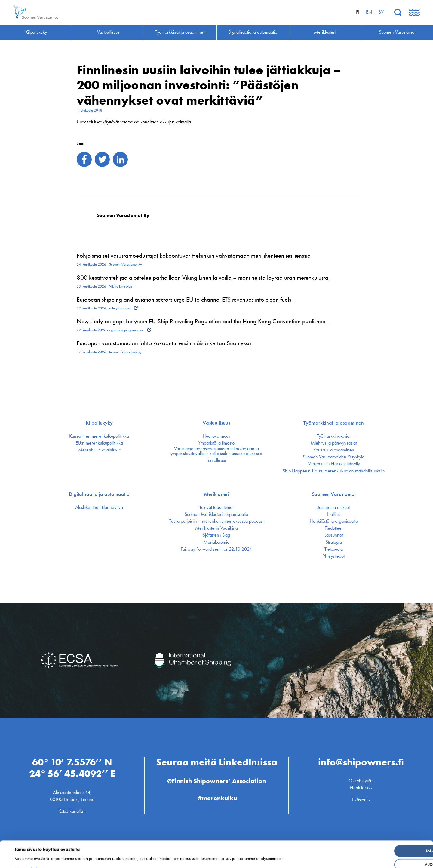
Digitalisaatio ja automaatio (99, 494)
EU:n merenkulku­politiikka (99, 443)
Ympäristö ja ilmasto (216, 443)
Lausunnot (334, 535)
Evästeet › (361, 797)
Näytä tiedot (28, 859)
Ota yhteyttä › (361, 779)
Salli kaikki (384, 840)
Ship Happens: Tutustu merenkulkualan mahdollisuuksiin (334, 471)
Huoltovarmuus (216, 436)
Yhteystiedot (334, 556)
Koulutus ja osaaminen (334, 450)
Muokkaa (384, 854)
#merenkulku (217, 796)
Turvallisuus (216, 460)
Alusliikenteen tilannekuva (99, 507)
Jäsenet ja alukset (334, 507)
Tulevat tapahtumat (216, 507)
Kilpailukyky (99, 423)
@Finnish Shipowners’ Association (216, 779)
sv (381, 12)
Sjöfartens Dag (216, 535)
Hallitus (334, 514)
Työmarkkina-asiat (334, 436)
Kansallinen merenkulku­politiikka (99, 436)
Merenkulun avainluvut (99, 450)
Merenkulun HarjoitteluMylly (334, 464)
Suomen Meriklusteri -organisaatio (216, 514)
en (369, 12)
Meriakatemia (216, 542)
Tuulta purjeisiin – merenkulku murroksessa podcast (216, 521)
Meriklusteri (216, 494)
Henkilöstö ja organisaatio (334, 521)
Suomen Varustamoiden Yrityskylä (334, 457)
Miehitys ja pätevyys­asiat (334, 443)
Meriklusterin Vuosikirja (216, 528)
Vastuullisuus (216, 423)
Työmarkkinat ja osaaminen (334, 423)
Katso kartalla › (72, 809)
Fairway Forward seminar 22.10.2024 (216, 549)
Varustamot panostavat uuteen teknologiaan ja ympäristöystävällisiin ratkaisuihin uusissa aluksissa (216, 451)
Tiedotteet (334, 528)
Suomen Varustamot (334, 494)
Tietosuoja (334, 549)
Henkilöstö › (361, 786)
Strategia (334, 542)
